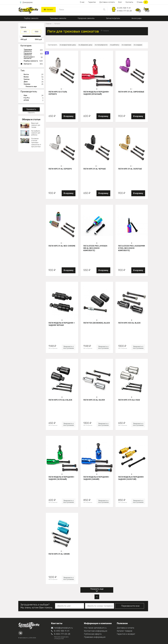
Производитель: (29, 92)
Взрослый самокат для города (36, 125)
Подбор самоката (31, 18)
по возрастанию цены (68, 45)
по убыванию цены (85, 45)
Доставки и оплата (107, 2)
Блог (120, 2)
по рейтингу (115, 45)
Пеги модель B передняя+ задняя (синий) (96, 478)
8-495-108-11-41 (124, 8)
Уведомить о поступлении (69, 347)
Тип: (23, 71)
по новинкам (126, 45)
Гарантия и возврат (126, 634)
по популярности (101, 45)
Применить (31, 109)
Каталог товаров (125, 631)
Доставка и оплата (125, 628)
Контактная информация (96, 631)
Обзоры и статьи (31, 119)
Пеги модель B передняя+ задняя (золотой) (131, 478)
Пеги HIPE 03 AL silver (94, 400)
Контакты (129, 2)
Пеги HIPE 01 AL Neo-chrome (62, 246)
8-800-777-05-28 (124, 11)
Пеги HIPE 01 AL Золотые (130, 169)
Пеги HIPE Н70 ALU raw (129, 400)
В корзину (69, 116)
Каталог (48, 10)
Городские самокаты (86, 18)
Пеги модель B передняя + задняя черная (62, 324)
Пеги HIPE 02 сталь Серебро (58, 93)
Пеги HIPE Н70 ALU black (60, 400)
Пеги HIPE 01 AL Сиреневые (131, 92)
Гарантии (92, 2)
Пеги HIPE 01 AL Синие (59, 554)
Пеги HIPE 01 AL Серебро (60, 169)
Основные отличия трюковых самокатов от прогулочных (36, 143)
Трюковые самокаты (58, 18)
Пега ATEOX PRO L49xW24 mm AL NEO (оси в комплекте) (95, 248)
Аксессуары (136, 18)
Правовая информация (95, 637)
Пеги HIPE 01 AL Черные (95, 169)
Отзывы (142, 2)
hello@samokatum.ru (62, 628)
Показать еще (97, 589)
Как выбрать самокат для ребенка (36, 133)
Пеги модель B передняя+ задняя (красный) (96, 93)
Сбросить (31, 113)
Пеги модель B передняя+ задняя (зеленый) (61, 478)
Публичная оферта (93, 634)
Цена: (23, 27)
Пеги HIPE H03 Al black (129, 323)
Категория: (26, 46)
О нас (82, 2)
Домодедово (26, 2)
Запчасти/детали (113, 18)
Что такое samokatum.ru (95, 628)
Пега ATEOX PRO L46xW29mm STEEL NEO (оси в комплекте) (132, 248)
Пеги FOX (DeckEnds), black (97, 323)
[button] (61, 89)
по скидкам (138, 45)
